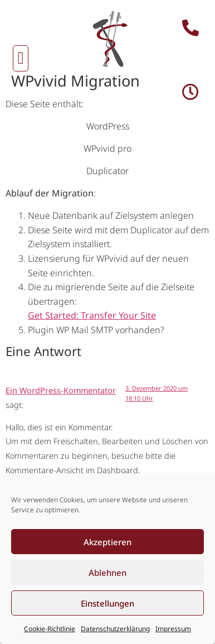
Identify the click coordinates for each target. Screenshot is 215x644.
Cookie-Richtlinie (50, 629)
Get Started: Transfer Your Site (92, 315)
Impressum (173, 629)
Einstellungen (107, 603)
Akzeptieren (107, 542)
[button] (21, 58)
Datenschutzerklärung (115, 629)
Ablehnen (107, 573)
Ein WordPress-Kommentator (61, 390)
